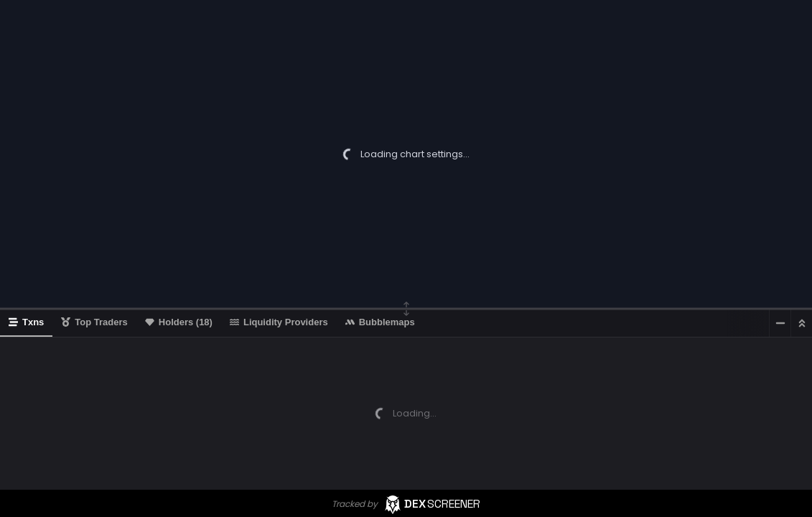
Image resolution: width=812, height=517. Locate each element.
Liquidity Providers (279, 322)
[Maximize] (801, 323)
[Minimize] (780, 323)
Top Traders (94, 322)
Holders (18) (179, 322)
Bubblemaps (380, 322)
